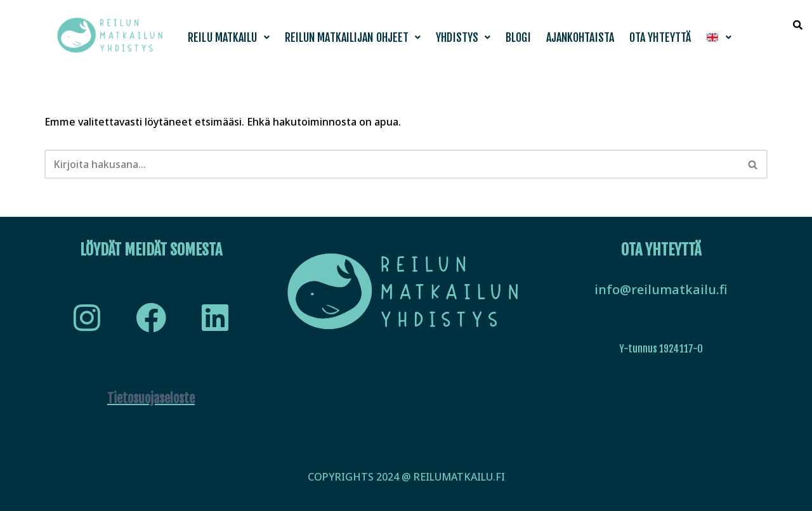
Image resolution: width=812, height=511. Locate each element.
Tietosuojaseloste (151, 398)
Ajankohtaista (580, 37)
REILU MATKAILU (229, 37)
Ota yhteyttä (660, 37)
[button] (229, 37)
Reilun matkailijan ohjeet (353, 37)
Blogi (518, 37)
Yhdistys (463, 37)
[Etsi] (392, 164)
